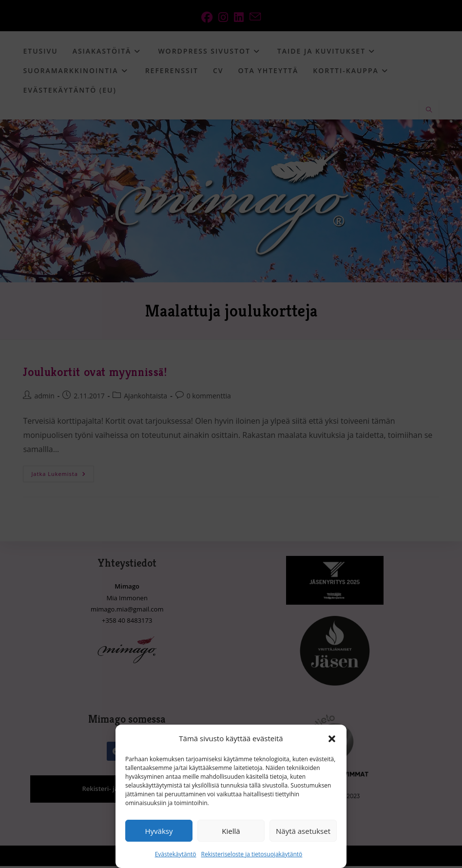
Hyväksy (159, 831)
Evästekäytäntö (176, 854)
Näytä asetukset (303, 831)
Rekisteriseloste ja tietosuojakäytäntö (252, 854)
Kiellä (231, 831)
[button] (332, 739)
